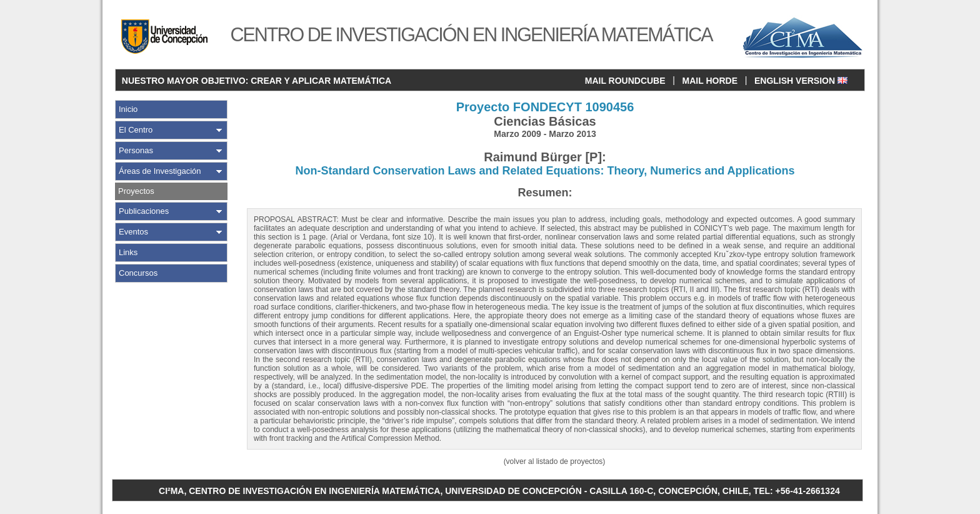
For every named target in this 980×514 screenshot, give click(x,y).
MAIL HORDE (710, 81)
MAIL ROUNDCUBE (625, 81)
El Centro (136, 130)
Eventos (133, 232)
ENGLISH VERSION (801, 81)
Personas (136, 150)
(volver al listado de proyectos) (555, 461)
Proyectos (136, 191)
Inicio (128, 109)
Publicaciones (144, 211)
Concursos (138, 273)
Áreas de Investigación (160, 171)
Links (128, 252)
